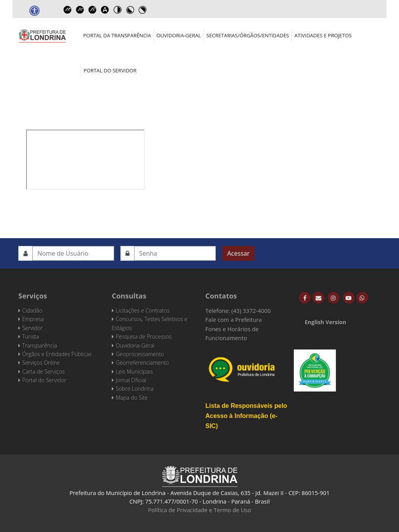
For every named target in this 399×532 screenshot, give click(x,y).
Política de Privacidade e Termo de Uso (200, 510)
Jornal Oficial (131, 380)
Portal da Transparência (117, 35)
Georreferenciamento (142, 363)
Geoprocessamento (140, 354)
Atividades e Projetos (323, 35)
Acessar (238, 253)
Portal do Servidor (110, 70)
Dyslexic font (105, 10)
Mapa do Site (132, 398)
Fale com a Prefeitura (234, 320)
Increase (67, 10)
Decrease (80, 10)
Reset (92, 10)
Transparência (40, 345)
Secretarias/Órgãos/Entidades (248, 35)
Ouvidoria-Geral (178, 35)
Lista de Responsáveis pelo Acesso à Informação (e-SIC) (246, 416)
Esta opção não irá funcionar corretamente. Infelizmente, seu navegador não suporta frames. (85, 160)
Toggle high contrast (117, 10)
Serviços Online (41, 363)
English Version (325, 322)
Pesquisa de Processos (144, 336)
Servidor (32, 328)
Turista (31, 336)
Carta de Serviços (43, 371)
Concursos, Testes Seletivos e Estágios (150, 323)
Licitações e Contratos (143, 310)
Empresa (33, 319)
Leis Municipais (134, 371)
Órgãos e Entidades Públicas (57, 354)
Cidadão (32, 310)
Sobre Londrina (135, 389)
